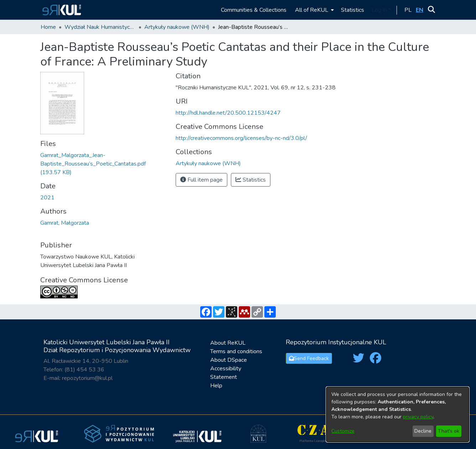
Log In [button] (380, 10)
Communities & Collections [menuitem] (254, 10)
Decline (423, 431)
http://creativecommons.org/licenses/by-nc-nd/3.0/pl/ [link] (241, 138)
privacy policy (418, 417)
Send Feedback (309, 358)
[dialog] (398, 414)
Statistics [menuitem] (353, 10)
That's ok (449, 431)
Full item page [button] (201, 180)
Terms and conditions (236, 351)
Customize (343, 431)
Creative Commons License (84, 280)
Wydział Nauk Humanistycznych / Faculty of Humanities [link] (100, 27)
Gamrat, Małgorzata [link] (65, 223)
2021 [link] (47, 198)
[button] (61, 10)
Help (216, 386)
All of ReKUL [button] (312, 10)
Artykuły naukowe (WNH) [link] (177, 27)
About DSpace (229, 360)
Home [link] (48, 27)
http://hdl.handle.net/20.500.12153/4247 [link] (228, 113)
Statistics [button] (251, 180)
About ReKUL (228, 343)
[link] (93, 164)
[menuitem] (314, 10)
